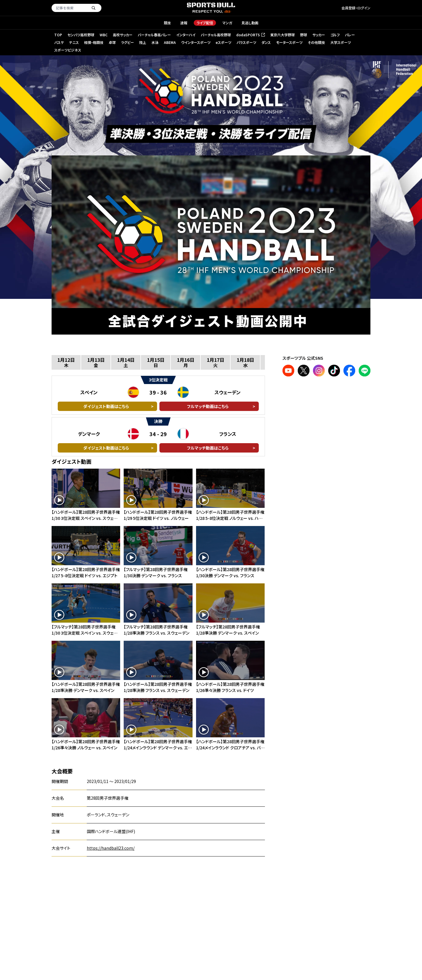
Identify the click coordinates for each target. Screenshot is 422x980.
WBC (104, 35)
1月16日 (186, 362)
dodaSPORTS (250, 35)
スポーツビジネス (68, 50)
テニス (74, 42)
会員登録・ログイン (356, 8)
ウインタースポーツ (196, 42)
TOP (58, 35)
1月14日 (126, 362)
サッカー (319, 35)
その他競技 (316, 42)
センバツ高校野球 (81, 35)
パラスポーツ (246, 42)
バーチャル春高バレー (154, 35)
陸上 (143, 42)
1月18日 (245, 362)
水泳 (155, 42)
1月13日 (96, 362)
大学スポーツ (341, 42)
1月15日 (156, 362)
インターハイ (186, 35)
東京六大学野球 (283, 35)
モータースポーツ (289, 42)
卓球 (112, 42)
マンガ (227, 23)
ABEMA (170, 42)
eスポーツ (223, 42)
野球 (304, 35)
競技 (167, 23)
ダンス (266, 42)
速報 (184, 23)
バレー (350, 35)
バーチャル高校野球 (216, 35)
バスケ (59, 42)
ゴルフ (335, 35)
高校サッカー (123, 35)
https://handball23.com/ (111, 848)
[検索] (93, 8)
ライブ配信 (205, 23)
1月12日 (66, 362)
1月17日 (216, 362)
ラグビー (127, 42)
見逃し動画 (250, 23)
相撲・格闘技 (94, 42)
